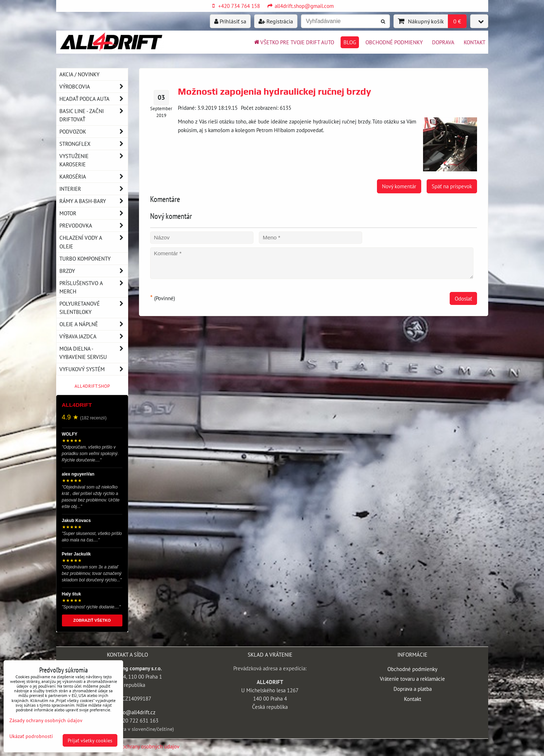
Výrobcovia (94, 87)
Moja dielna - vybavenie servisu (94, 353)
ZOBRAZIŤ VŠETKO (92, 620)
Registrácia (276, 21)
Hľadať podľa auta (94, 99)
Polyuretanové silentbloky (94, 308)
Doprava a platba (413, 689)
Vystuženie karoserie (94, 160)
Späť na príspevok (452, 186)
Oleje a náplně (94, 324)
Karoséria (94, 177)
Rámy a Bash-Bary (94, 201)
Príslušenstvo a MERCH (94, 287)
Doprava (443, 42)
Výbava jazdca (94, 336)
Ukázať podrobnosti (31, 736)
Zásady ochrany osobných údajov (142, 746)
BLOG (350, 42)
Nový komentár (399, 186)
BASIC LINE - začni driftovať (94, 115)
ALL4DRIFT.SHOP (92, 386)
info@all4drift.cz (136, 712)
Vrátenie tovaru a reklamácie (412, 679)
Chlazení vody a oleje (94, 242)
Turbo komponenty (85, 258)
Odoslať (463, 298)
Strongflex (94, 144)
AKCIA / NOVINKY (79, 74)
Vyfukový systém (94, 369)
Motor (94, 213)
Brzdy (94, 271)
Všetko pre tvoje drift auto (294, 42)
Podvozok (94, 132)
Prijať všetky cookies (90, 740)
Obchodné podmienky (394, 42)
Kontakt (475, 42)
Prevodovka (94, 226)
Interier (94, 189)
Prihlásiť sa (230, 21)
